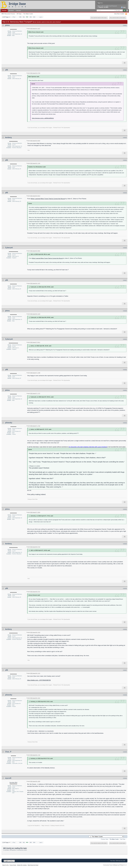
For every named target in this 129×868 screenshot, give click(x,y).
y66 (7, 70)
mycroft (8, 778)
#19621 (125, 25)
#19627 (125, 280)
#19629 (125, 339)
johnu (7, 25)
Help (123, 7)
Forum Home (13, 865)
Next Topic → (123, 839)
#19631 (125, 390)
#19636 (125, 629)
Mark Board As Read (33, 865)
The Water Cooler (28, 14)
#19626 (125, 248)
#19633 (125, 509)
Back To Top (6, 865)
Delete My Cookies (22, 865)
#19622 (125, 70)
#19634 (125, 544)
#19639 (125, 752)
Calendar (18, 10)
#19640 (125, 778)
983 (31, 17)
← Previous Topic (104, 839)
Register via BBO (104, 7)
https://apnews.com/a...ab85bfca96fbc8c (43, 118)
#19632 (125, 423)
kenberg (8, 137)
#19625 (125, 193)
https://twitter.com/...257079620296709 (39, 680)
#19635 (125, 589)
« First (13, 17)
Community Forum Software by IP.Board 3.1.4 (115, 865)
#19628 (125, 311)
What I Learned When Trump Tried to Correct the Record (48, 199)
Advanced (127, 11)
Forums (4, 10)
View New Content (119, 14)
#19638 (125, 695)
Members (11, 10)
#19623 (125, 138)
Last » (41, 17)
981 (24, 17)
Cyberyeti (9, 248)
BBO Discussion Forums (8, 14)
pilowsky (9, 423)
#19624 (125, 160)
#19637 (125, 670)
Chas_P (8, 752)
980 (20, 17)
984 (34, 17)
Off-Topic (19, 14)
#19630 (125, 370)
